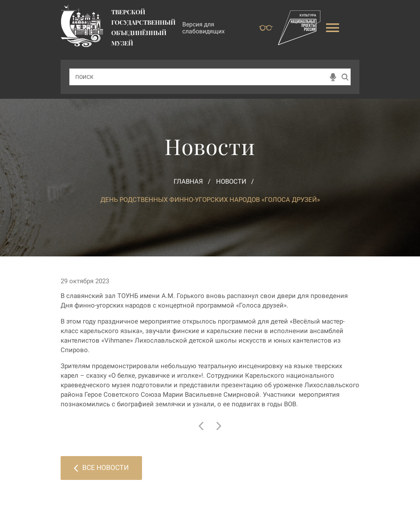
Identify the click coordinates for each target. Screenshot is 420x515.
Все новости (101, 468)
